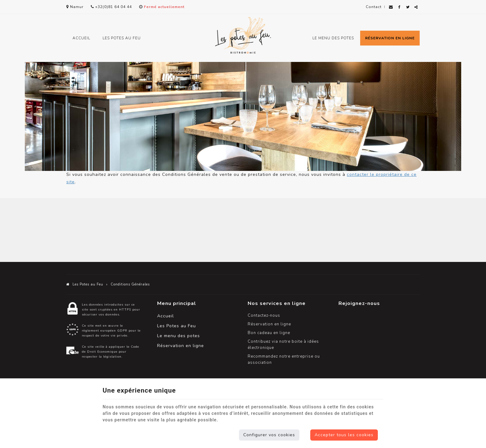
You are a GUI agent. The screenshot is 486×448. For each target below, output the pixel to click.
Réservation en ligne (390, 38)
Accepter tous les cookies (344, 435)
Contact (374, 7)
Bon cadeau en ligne (269, 333)
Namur (75, 7)
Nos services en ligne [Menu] (277, 303)
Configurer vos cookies (269, 435)
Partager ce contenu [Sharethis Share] (416, 9)
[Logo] (243, 35)
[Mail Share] (391, 7)
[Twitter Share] (408, 7)
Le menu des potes (333, 38)
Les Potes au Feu (122, 38)
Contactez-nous (264, 315)
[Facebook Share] (399, 7)
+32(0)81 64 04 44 (111, 7)
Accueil (81, 38)
